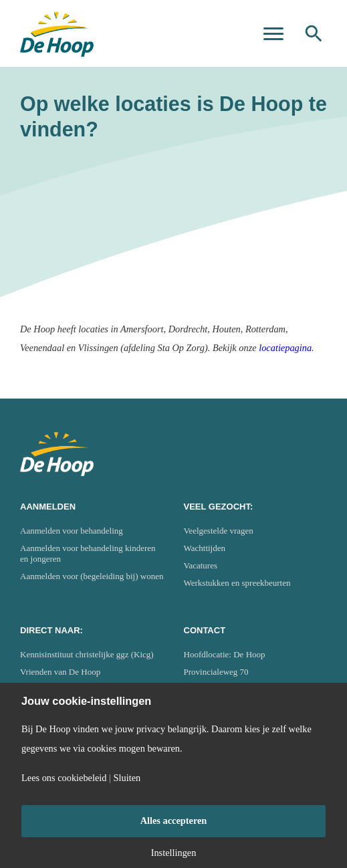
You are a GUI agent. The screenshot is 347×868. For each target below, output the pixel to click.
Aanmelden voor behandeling (72, 531)
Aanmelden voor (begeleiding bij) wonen (92, 576)
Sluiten (127, 778)
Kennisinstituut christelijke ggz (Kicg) (87, 654)
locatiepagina (285, 348)
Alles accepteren (174, 821)
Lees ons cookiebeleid (64, 778)
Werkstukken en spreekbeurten (237, 583)
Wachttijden (205, 548)
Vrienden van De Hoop (60, 672)
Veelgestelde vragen (219, 531)
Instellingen (174, 853)
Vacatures (201, 565)
